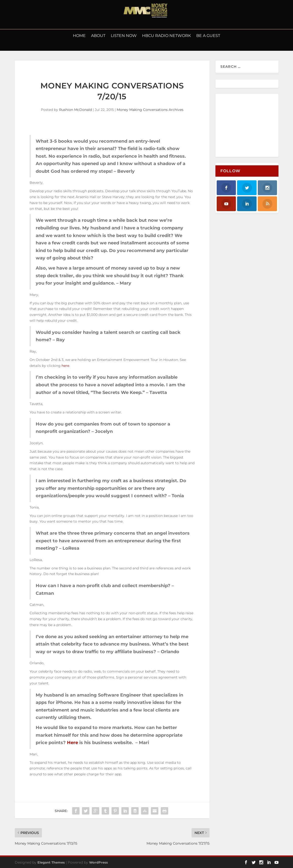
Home (79, 36)
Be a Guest (208, 36)
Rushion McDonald (75, 110)
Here (73, 743)
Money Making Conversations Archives (150, 110)
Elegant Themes (51, 862)
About (98, 36)
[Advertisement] (253, 126)
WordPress (98, 862)
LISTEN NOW (124, 36)
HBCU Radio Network (166, 36)
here (65, 366)
